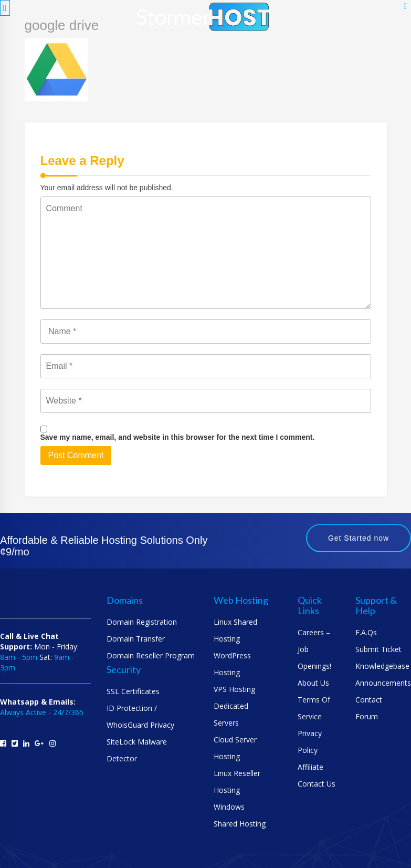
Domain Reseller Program (151, 655)
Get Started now (359, 538)
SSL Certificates (133, 691)
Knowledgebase (382, 666)
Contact (369, 700)
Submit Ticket (378, 649)
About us (313, 683)
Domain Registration (142, 622)
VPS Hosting (234, 689)
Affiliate (310, 767)
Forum (367, 716)
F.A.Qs (366, 632)
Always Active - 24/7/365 (42, 712)
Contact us (317, 784)
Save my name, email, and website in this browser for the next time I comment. (178, 437)
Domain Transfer (136, 639)
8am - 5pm (19, 657)
